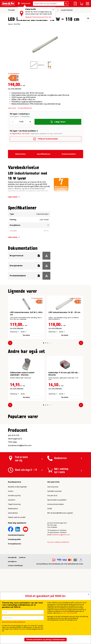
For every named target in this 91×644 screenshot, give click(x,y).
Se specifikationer (25, 108)
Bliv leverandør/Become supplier (60, 565)
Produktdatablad (14, 74)
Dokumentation (69, 154)
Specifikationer (44, 154)
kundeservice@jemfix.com (61, 587)
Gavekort (12, 552)
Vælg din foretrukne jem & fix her (38, 17)
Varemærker (13, 565)
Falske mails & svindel (17, 569)
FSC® (49, 560)
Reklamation (13, 560)
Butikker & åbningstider (17, 539)
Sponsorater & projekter (57, 552)
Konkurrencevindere (55, 556)
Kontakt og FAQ (14, 547)
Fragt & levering (14, 556)
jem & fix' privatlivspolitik (69, 613)
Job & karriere (53, 539)
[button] (44, 343)
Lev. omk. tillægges (15, 89)
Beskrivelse (20, 154)
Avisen (11, 543)
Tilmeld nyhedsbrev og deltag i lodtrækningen (45, 640)
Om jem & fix (52, 547)
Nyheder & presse (54, 543)
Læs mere (12, 108)
